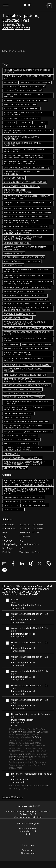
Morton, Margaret (16, 28)
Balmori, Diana (14, 24)
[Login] (49, 8)
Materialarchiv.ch (28, 831)
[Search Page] (27, 5)
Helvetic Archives (28, 829)
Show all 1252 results (13, 797)
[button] (6, 6)
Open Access (28, 853)
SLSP (28, 834)
